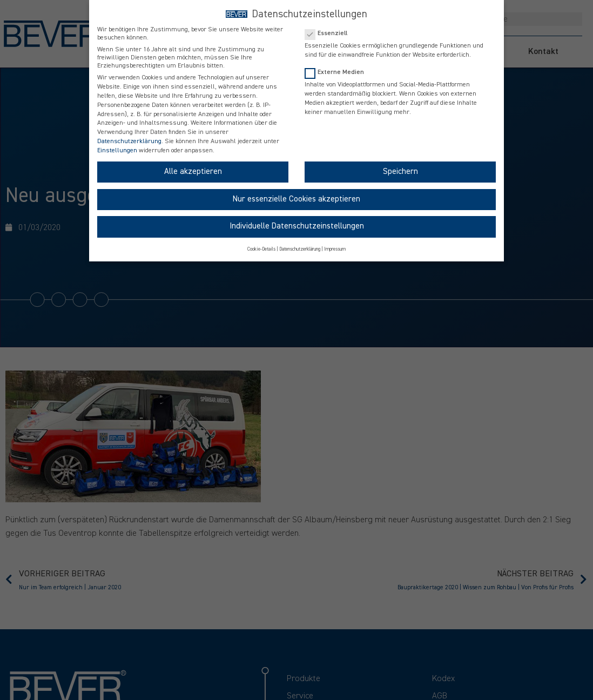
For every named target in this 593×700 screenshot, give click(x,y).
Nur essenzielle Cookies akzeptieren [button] (296, 199)
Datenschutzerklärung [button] (300, 249)
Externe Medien (338, 72)
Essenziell (329, 33)
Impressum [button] (335, 249)
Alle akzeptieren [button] (193, 171)
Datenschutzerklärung (129, 141)
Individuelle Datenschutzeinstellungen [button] (297, 226)
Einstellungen (117, 150)
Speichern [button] (400, 171)
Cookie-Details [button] (261, 249)
